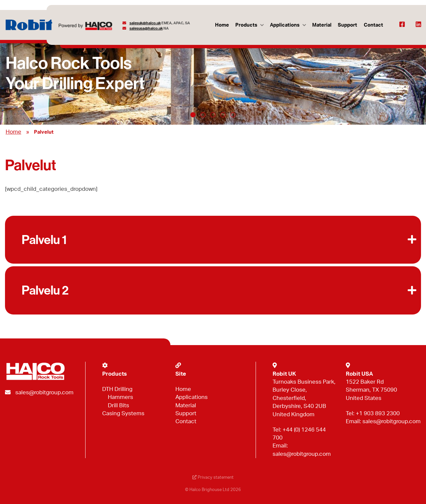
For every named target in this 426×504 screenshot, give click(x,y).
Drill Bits (118, 405)
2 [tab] (203, 115)
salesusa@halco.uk (146, 28)
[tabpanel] (213, 77)
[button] (213, 240)
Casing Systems (123, 413)
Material (322, 25)
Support (347, 25)
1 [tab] (193, 115)
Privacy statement (213, 478)
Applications (285, 25)
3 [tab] (213, 115)
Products (246, 25)
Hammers (120, 397)
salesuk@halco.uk (145, 23)
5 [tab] (233, 115)
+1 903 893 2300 (378, 413)
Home (222, 25)
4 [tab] (223, 115)
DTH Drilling (117, 389)
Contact (373, 25)
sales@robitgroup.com (44, 392)
